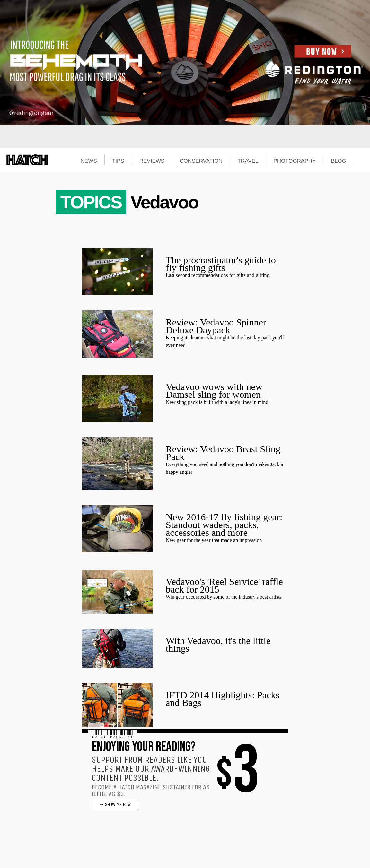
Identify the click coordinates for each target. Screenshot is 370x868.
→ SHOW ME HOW (115, 804)
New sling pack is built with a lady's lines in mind (217, 402)
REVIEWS (152, 161)
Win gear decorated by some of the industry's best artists (224, 597)
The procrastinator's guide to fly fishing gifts (221, 264)
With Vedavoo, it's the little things (218, 644)
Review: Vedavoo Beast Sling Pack (223, 453)
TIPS (118, 161)
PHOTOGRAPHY (295, 161)
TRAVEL (248, 161)
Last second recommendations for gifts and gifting (218, 275)
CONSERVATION (201, 161)
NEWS (89, 161)
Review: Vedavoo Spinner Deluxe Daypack (216, 326)
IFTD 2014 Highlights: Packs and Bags (223, 699)
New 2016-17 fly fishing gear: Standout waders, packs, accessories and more (224, 525)
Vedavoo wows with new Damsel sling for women (214, 391)
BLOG (338, 161)
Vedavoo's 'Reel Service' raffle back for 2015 (224, 585)
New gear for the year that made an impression (214, 540)
